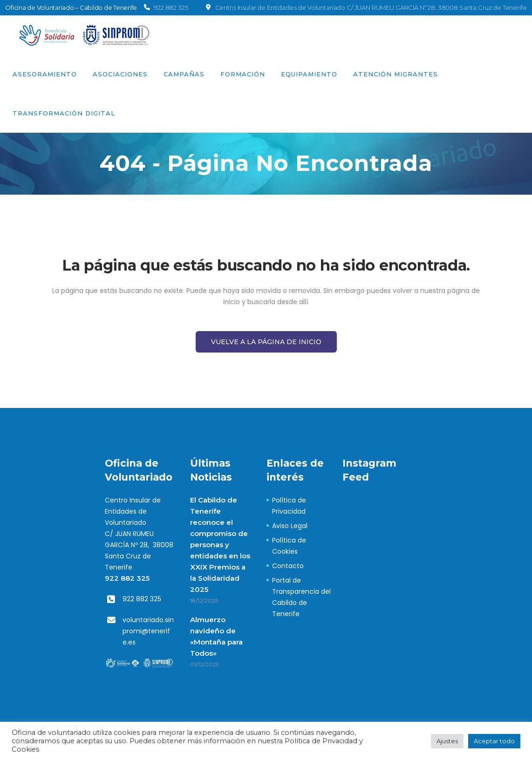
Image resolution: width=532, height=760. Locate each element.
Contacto (288, 566)
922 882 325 (127, 578)
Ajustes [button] (447, 741)
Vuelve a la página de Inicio (266, 342)
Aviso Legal (290, 526)
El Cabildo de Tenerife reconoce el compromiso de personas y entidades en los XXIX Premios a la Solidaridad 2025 (220, 545)
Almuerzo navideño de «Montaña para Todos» (216, 636)
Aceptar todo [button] (494, 741)
